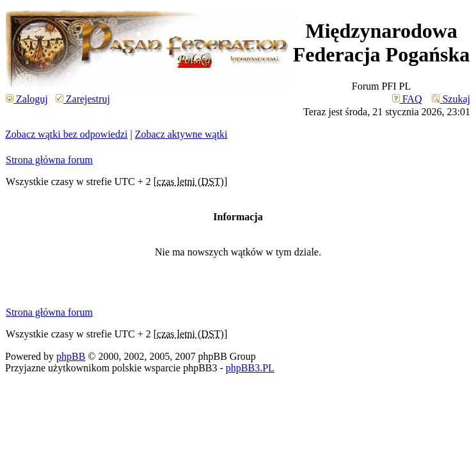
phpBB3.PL (250, 368)
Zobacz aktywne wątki (181, 134)
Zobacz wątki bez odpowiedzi (66, 134)
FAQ (407, 99)
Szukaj (451, 99)
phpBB (71, 356)
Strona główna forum (49, 160)
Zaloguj (27, 99)
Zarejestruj (83, 99)
